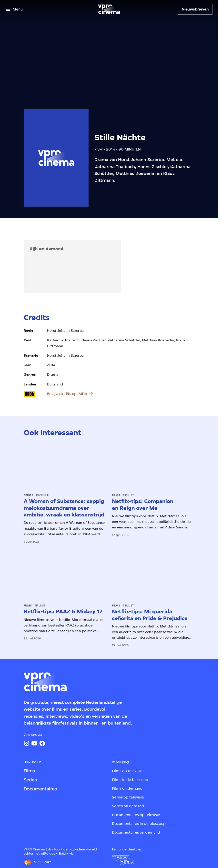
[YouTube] (34, 743)
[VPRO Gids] (123, 860)
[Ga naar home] (109, 9)
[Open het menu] (14, 9)
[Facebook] (42, 743)
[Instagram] (27, 743)
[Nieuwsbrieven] (195, 9)
